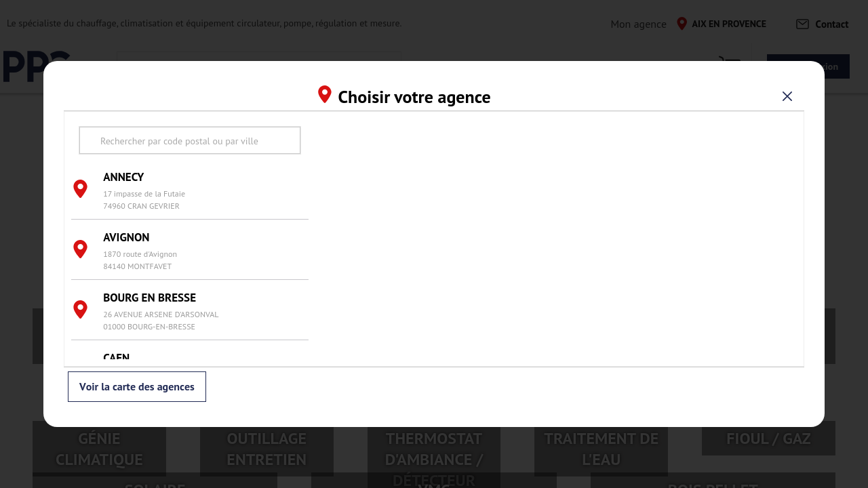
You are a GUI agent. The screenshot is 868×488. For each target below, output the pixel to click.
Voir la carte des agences (137, 387)
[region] (556, 239)
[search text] (190, 140)
